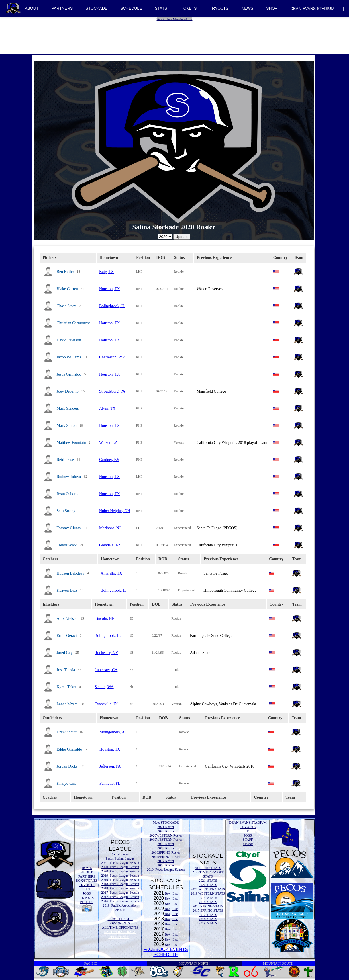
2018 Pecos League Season (120, 884)
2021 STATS (208, 881)
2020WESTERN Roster (166, 835)
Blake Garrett (68, 289)
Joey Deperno (68, 391)
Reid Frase (65, 460)
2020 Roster (166, 831)
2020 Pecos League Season (120, 867)
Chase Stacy (67, 306)
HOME (87, 868)
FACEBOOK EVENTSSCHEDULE (166, 952)
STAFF (248, 840)
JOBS (87, 893)
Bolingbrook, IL (112, 306)
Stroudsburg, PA (112, 391)
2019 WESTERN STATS (208, 893)
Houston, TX (110, 289)
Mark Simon (67, 426)
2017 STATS (208, 915)
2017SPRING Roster (166, 857)
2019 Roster (166, 844)
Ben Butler (65, 272)
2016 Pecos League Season (120, 901)
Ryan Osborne (68, 494)
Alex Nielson (67, 619)
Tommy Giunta (69, 528)
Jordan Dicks (67, 766)
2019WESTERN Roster (166, 840)
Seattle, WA (104, 687)
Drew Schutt (67, 732)
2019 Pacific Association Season (120, 908)
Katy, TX (107, 272)
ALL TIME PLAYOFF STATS (208, 874)
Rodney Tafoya (69, 477)
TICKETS (188, 8)
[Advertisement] (175, 34)
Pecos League (120, 854)
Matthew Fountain (71, 443)
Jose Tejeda (66, 670)
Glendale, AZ (110, 545)
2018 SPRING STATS (208, 906)
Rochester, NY (106, 653)
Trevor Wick (67, 545)
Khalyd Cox (66, 783)
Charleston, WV (112, 357)
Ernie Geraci (67, 636)
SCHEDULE (131, 8)
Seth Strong (66, 511)
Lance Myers (67, 704)
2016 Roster (166, 865)
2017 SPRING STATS (208, 911)
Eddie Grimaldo (70, 749)
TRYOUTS (219, 8)
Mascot (248, 844)
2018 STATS (208, 902)
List (175, 893)
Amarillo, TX (111, 573)
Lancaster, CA (106, 670)
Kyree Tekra (67, 687)
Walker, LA (108, 443)
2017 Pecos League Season (120, 893)
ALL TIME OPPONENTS (120, 928)
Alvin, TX (107, 408)
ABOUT (32, 8)
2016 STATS (208, 919)
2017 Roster (166, 861)
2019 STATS (208, 898)
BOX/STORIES (87, 881)
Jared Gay (65, 653)
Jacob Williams (69, 357)
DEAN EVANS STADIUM (312, 9)
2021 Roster (166, 827)
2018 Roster (166, 848)
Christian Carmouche (74, 323)
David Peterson (69, 340)
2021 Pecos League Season (120, 863)
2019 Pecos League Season (120, 876)
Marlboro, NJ (110, 528)
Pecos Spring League (120, 858)
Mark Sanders (68, 408)
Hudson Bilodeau (71, 573)
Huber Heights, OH (115, 511)
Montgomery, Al (113, 732)
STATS (161, 8)
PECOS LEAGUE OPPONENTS (120, 921)
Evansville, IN (106, 704)
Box (167, 893)
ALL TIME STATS (208, 868)
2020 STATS (208, 885)
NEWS (247, 8)
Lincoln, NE (104, 619)
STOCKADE (96, 8)
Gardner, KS (109, 460)
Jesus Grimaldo (69, 374)
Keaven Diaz (67, 590)
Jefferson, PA (110, 766)
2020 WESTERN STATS (208, 889)
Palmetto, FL (110, 783)
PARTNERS (62, 8)
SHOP (272, 8)
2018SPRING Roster (166, 852)
